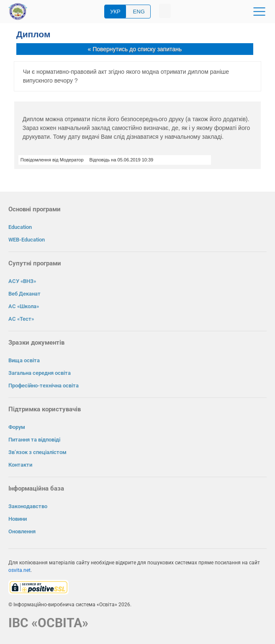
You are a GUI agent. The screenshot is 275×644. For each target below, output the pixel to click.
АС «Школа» (24, 306)
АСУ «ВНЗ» (22, 281)
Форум (17, 427)
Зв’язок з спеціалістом (37, 452)
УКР (115, 12)
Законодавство (28, 506)
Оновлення (22, 531)
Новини (18, 519)
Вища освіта (24, 360)
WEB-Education (27, 240)
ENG (139, 12)
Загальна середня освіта (40, 373)
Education (20, 227)
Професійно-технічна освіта (44, 386)
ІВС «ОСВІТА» (48, 623)
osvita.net (19, 570)
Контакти (20, 465)
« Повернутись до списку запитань (135, 49)
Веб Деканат (24, 294)
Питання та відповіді (34, 440)
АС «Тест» (21, 319)
